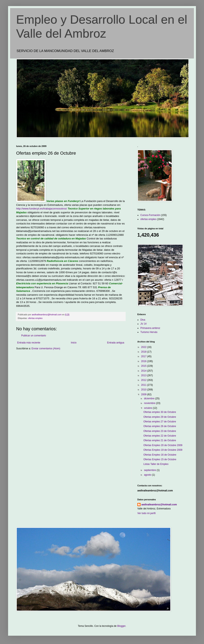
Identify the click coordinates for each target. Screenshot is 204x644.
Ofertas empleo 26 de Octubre (160, 426)
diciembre (150, 399)
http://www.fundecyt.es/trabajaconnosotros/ (42, 209)
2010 (144, 390)
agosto (148, 475)
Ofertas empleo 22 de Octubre (160, 436)
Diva (143, 320)
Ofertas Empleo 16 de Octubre (160, 455)
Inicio (74, 343)
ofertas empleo (35, 318)
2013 (144, 375)
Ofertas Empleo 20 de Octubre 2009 (163, 445)
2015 (144, 366)
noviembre (150, 403)
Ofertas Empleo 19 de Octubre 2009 (163, 450)
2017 (144, 356)
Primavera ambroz (150, 328)
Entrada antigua (116, 343)
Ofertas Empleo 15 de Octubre (160, 459)
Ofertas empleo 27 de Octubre (160, 422)
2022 (144, 347)
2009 (144, 394)
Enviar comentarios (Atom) (46, 349)
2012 (144, 380)
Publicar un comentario (34, 336)
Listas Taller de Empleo (156, 464)
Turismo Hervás (149, 332)
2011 (144, 385)
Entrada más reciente (29, 343)
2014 (144, 371)
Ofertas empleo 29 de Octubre (160, 417)
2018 (144, 352)
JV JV (144, 324)
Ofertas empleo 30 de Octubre (160, 412)
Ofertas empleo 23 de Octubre (160, 431)
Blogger (121, 626)
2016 (144, 361)
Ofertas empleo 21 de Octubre (160, 440)
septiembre (150, 470)
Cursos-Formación (150, 215)
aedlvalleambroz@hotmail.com (159, 505)
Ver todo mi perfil (146, 513)
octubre (148, 408)
